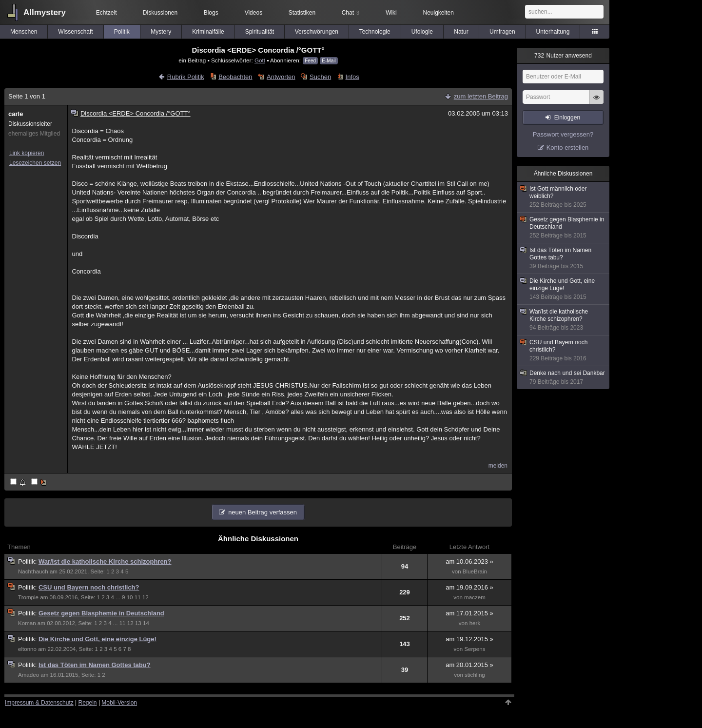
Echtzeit (107, 13)
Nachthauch (33, 571)
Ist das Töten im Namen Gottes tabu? (95, 665)
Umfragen (502, 32)
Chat (351, 13)
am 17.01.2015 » (469, 613)
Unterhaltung (553, 32)
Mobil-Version (119, 703)
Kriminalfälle (208, 32)
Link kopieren (27, 153)
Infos (352, 77)
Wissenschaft (75, 32)
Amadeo (29, 675)
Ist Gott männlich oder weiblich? (564, 197)
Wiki (391, 13)
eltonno (27, 649)
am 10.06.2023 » (469, 561)
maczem (475, 597)
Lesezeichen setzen (35, 163)
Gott (260, 60)
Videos (253, 13)
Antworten (281, 77)
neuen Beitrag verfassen (263, 512)
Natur (461, 32)
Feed (310, 61)
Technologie (375, 32)
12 (146, 597)
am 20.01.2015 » (469, 665)
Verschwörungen (317, 32)
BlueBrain (475, 571)
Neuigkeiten (439, 13)
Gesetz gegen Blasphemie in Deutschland (101, 613)
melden (498, 466)
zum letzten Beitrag (481, 96)
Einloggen (567, 118)
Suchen (320, 77)
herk (475, 623)
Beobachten (235, 77)
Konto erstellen (568, 148)
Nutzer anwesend (563, 56)
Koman (27, 623)
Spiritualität (260, 32)
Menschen (24, 32)
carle (16, 114)
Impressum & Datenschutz (39, 703)
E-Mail (329, 61)
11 (138, 597)
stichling (475, 675)
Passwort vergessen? (563, 134)
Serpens (475, 649)
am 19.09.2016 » (469, 587)
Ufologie (422, 32)
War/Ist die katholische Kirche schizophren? (105, 561)
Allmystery (45, 12)
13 (138, 623)
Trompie (28, 597)
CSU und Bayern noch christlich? (89, 587)
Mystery (161, 32)
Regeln (88, 703)
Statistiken (302, 13)
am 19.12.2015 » (469, 639)
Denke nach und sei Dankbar (564, 378)
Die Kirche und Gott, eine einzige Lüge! (97, 639)
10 (130, 597)
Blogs (211, 13)
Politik (122, 32)
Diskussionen (160, 13)
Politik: (28, 561)
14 (146, 623)
